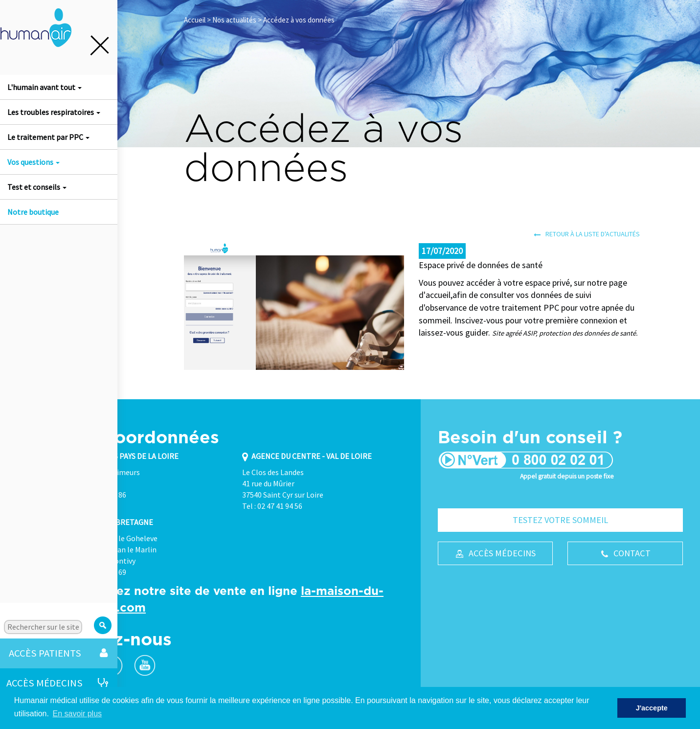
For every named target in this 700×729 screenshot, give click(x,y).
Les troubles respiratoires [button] (54, 112)
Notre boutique (33, 212)
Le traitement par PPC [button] (48, 137)
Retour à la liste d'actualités (587, 234)
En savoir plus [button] (78, 714)
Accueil (195, 20)
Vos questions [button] (34, 162)
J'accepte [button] (652, 708)
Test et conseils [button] (37, 187)
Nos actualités (234, 20)
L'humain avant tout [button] (45, 87)
